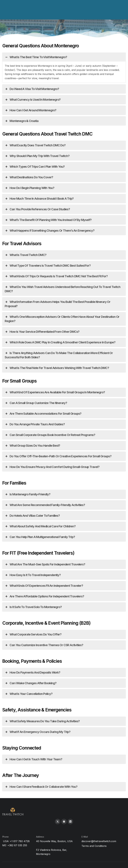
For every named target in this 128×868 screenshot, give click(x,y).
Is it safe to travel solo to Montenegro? (33, 607)
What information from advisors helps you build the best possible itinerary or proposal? (58, 304)
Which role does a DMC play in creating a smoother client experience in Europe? (60, 342)
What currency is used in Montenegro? (33, 100)
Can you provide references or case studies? (37, 209)
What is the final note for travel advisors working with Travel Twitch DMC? (57, 368)
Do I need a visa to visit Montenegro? (32, 89)
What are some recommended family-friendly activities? (45, 505)
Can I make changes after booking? (31, 683)
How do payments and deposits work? (32, 672)
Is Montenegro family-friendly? (27, 494)
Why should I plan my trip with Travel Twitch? (37, 156)
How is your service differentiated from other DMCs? (42, 332)
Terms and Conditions (94, 846)
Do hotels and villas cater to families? (32, 516)
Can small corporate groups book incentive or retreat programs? (50, 435)
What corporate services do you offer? (33, 634)
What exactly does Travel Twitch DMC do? (35, 145)
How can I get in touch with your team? (33, 759)
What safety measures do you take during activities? (42, 721)
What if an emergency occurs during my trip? (38, 732)
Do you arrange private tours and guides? (35, 424)
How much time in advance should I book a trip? (39, 199)
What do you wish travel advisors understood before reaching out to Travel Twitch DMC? (62, 289)
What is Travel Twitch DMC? (26, 255)
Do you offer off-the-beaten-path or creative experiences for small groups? (58, 456)
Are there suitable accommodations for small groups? (43, 414)
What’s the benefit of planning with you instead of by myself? (48, 220)
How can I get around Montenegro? (30, 110)
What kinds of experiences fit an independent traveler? (44, 586)
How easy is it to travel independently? (33, 575)
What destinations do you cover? (29, 177)
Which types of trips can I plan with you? (35, 167)
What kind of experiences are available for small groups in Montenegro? (55, 392)
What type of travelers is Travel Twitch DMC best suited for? (48, 266)
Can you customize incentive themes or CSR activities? (44, 645)
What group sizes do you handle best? (32, 446)
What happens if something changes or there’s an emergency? (50, 231)
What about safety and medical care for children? (40, 526)
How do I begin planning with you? (29, 188)
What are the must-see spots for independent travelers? (45, 564)
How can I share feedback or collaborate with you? (41, 787)
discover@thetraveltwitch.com (99, 841)
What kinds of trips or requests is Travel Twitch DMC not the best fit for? (56, 276)
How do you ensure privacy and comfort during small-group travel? (52, 467)
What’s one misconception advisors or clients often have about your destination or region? (62, 319)
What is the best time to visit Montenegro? (36, 57)
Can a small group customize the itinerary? (36, 403)
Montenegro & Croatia (22, 121)
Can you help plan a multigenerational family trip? (40, 537)
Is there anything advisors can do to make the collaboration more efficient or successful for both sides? (59, 355)
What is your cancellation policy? (29, 694)
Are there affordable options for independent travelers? (44, 596)
